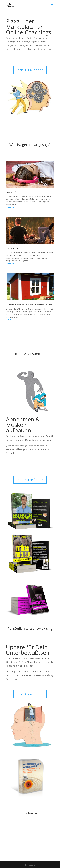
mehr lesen (10, 207)
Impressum (30, 865)
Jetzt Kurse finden (30, 70)
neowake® (11, 192)
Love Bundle (12, 248)
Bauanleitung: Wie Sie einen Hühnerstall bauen (29, 305)
